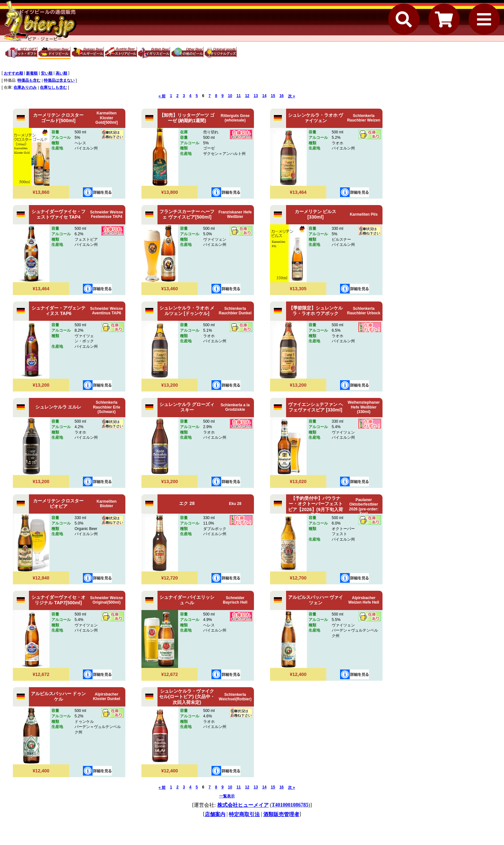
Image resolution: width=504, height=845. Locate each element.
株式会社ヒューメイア (243, 805)
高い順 (61, 73)
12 (247, 96)
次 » (292, 96)
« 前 (162, 96)
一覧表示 (227, 796)
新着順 (32, 73)
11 (239, 96)
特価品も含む (29, 80)
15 (273, 96)
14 (264, 96)
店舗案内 (215, 814)
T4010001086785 (290, 805)
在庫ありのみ (25, 87)
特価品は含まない (59, 80)
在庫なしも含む (53, 87)
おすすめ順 (14, 73)
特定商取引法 (244, 814)
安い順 (47, 73)
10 (230, 96)
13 (256, 96)
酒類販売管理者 (281, 814)
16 (281, 96)
